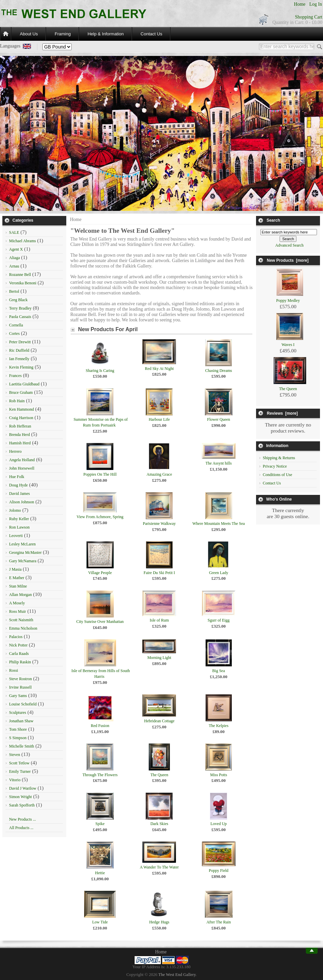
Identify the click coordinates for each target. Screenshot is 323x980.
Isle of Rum (159, 620)
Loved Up (219, 824)
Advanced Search (289, 245)
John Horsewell (22, 468)
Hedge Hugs (159, 922)
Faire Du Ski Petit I (159, 573)
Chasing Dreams (219, 371)
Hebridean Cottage (159, 721)
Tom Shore (18, 729)
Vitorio (15, 780)
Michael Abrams (23, 241)
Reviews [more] (282, 413)
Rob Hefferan (20, 426)
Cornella (16, 325)
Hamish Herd (20, 443)
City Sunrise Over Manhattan (100, 622)
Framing (63, 34)
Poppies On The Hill (100, 474)
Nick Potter (18, 645)
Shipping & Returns (279, 458)
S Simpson (18, 738)
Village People (100, 573)
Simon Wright (21, 797)
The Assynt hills (219, 463)
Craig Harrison (21, 418)
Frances (15, 376)
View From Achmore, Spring (100, 517)
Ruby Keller (19, 519)
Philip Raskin (20, 662)
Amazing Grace (159, 474)
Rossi (14, 670)
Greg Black (18, 300)
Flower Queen (219, 419)
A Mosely (17, 603)
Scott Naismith (21, 620)
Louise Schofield (23, 704)
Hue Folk (17, 477)
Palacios (16, 637)
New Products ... (23, 819)
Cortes (14, 334)
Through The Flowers (100, 775)
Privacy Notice (275, 466)
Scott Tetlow (19, 763)
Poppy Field (218, 871)
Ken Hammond (22, 409)
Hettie (100, 873)
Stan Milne (18, 586)
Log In (316, 4)
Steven (15, 755)
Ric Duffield (19, 350)
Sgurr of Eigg (219, 620)
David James (20, 494)
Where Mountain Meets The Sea (219, 524)
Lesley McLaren (22, 544)
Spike (100, 824)
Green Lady (219, 573)
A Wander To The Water (159, 867)
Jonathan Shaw (21, 721)
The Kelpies (219, 726)
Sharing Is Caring (100, 371)
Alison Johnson (22, 502)
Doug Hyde (19, 485)
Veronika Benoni (23, 283)
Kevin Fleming (21, 367)
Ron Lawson (19, 527)
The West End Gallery (177, 975)
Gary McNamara (23, 561)
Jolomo (15, 510)
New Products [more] (288, 260)
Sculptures (18, 713)
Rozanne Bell (20, 275)
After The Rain (218, 922)
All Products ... (21, 828)
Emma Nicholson (23, 628)
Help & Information (106, 34)
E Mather (17, 578)
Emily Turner (20, 771)
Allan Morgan (20, 595)
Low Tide (100, 922)
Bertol (14, 291)
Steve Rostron (21, 679)
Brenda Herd (20, 435)
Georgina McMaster (25, 552)
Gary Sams (18, 696)
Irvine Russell (20, 687)
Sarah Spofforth (22, 805)
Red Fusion (100, 726)
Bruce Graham (21, 392)
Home (300, 4)
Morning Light (159, 658)
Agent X (16, 249)
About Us (29, 34)
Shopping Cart (309, 17)
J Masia (15, 569)
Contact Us (151, 34)
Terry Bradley (20, 308)
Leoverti (16, 536)
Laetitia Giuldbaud (24, 384)
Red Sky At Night (159, 369)
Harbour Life (159, 419)
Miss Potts (218, 775)
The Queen (159, 775)
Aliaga (14, 258)
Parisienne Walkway (159, 524)
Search (273, 220)
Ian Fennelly (19, 359)
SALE (14, 232)
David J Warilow (23, 788)
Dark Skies (159, 824)
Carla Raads (19, 654)
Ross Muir (17, 611)
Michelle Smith (22, 746)
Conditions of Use (277, 475)
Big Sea (219, 671)
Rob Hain (17, 401)
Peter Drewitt (20, 342)
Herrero (15, 451)
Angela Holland (22, 460)
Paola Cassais (20, 317)
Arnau (14, 266)
